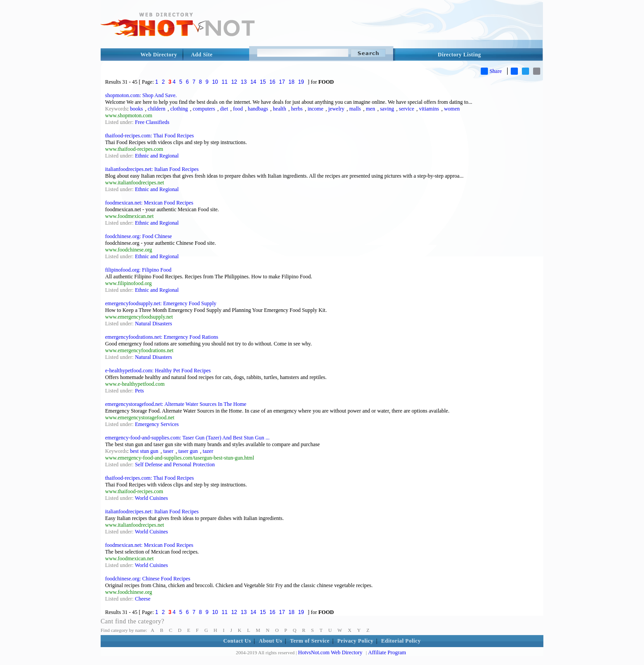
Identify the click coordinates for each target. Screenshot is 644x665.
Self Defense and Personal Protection (175, 465)
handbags (258, 109)
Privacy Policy (355, 641)
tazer (208, 451)
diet (224, 109)
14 (253, 82)
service (407, 109)
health (279, 109)
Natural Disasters (154, 324)
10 (215, 82)
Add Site (202, 55)
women (452, 109)
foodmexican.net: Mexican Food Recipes (149, 203)
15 (263, 82)
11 (225, 82)
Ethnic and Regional (157, 156)
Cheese (143, 599)
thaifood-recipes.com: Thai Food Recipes (149, 136)
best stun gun (144, 451)
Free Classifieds (152, 122)
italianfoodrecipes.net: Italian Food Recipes (152, 169)
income (316, 109)
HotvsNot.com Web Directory (330, 652)
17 (282, 82)
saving (387, 109)
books (137, 109)
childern (156, 109)
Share (491, 71)
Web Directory (159, 55)
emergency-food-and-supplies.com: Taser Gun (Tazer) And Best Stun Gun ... (187, 438)
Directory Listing (460, 55)
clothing (179, 109)
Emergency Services (157, 424)
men (371, 109)
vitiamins (429, 109)
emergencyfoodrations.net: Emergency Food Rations (162, 337)
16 (272, 82)
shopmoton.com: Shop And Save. (141, 95)
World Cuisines (151, 498)
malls (355, 109)
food (238, 109)
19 (301, 82)
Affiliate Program (387, 652)
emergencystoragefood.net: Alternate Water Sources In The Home (176, 404)
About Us (271, 641)
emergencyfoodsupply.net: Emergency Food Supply (161, 303)
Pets (140, 391)
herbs (297, 109)
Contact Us (237, 641)
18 (291, 82)
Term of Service (310, 641)
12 (234, 82)
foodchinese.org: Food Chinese (138, 236)
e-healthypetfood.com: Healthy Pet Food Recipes (158, 371)
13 (244, 82)
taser (168, 451)
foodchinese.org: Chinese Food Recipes (148, 579)
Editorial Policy (401, 641)
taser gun (188, 451)
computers (204, 109)
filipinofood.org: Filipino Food (138, 270)
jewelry (336, 109)
